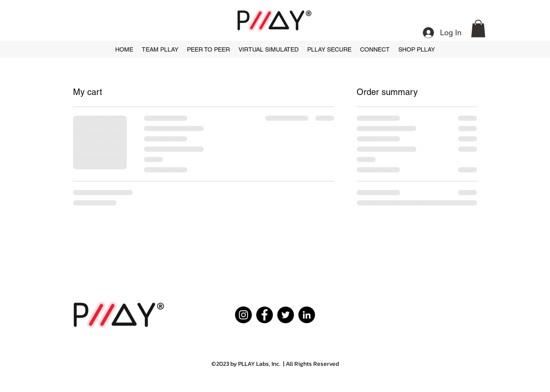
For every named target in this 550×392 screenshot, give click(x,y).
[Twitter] (286, 315)
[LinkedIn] (307, 315)
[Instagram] (243, 315)
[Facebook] (264, 315)
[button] (478, 29)
